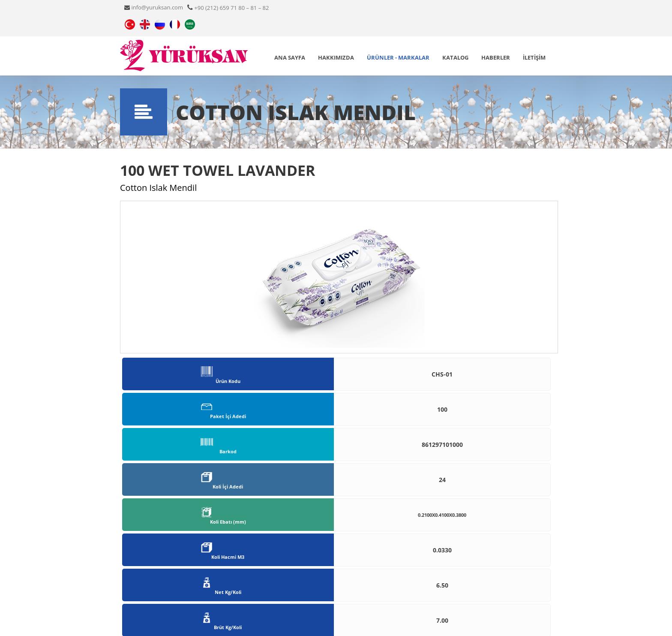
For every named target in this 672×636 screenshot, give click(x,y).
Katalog (455, 57)
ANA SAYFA (290, 57)
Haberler (496, 57)
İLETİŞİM (534, 57)
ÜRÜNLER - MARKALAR (398, 57)
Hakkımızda (336, 57)
